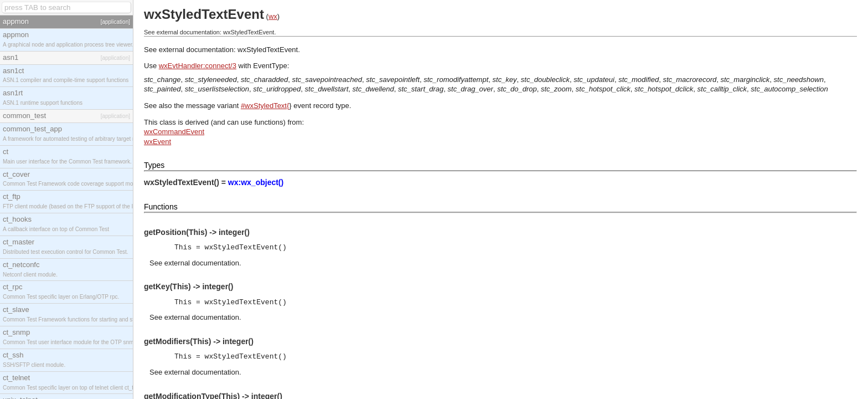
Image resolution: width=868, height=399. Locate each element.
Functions (161, 207)
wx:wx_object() (256, 182)
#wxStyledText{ (265, 106)
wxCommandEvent (174, 132)
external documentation (202, 263)
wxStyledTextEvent (268, 50)
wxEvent (157, 142)
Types (154, 165)
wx (273, 16)
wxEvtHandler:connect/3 (198, 66)
